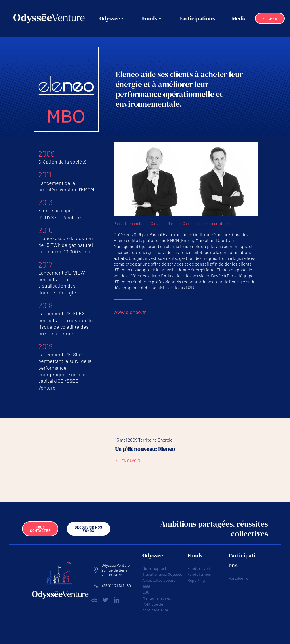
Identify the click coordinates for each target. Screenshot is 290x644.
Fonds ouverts (200, 568)
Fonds (152, 18)
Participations (197, 18)
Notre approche (156, 568)
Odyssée (112, 18)
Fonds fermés (199, 574)
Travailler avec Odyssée (162, 574)
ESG (146, 592)
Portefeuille (238, 578)
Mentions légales (157, 598)
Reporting (196, 580)
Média (239, 18)
